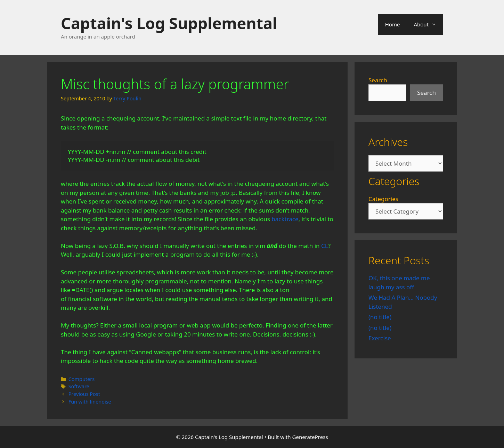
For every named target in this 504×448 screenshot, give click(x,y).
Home (393, 24)
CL (325, 246)
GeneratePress (310, 437)
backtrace (285, 219)
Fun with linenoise (90, 402)
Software (79, 386)
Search (378, 80)
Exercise (380, 338)
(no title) (380, 317)
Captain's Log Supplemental (169, 23)
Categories (383, 199)
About (428, 24)
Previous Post (84, 394)
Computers (82, 379)
